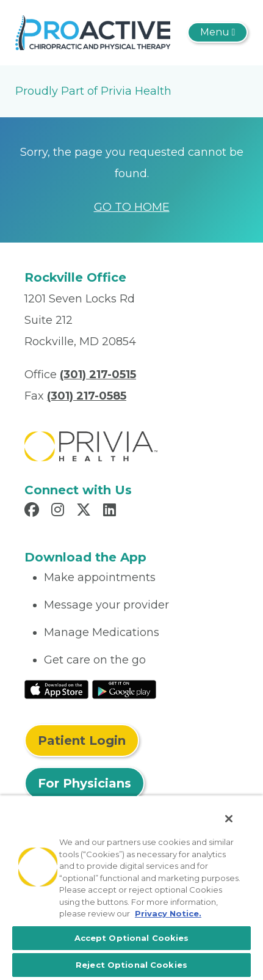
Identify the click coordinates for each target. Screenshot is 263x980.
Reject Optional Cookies (131, 965)
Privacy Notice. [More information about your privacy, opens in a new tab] (168, 913)
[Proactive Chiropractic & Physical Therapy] (93, 32)
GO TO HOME (132, 207)
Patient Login (82, 740)
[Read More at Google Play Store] (124, 689)
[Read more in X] (85, 511)
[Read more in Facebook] (34, 511)
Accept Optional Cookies (132, 938)
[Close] (229, 819)
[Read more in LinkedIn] (111, 511)
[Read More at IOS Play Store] (56, 689)
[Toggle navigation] (218, 32)
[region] (131, 887)
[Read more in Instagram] (59, 511)
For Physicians (85, 783)
